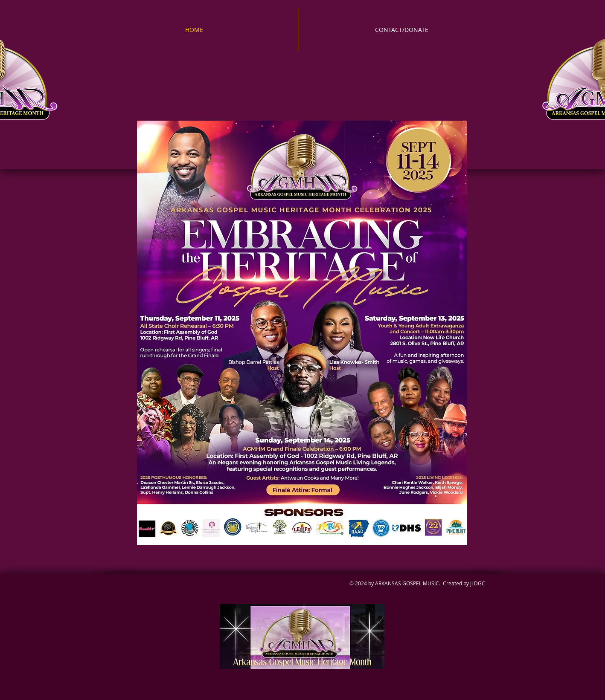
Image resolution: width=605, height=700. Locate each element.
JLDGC (478, 583)
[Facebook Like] (224, 598)
